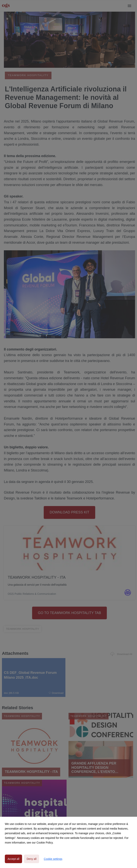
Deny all (32, 859)
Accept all (13, 859)
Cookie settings (53, 859)
